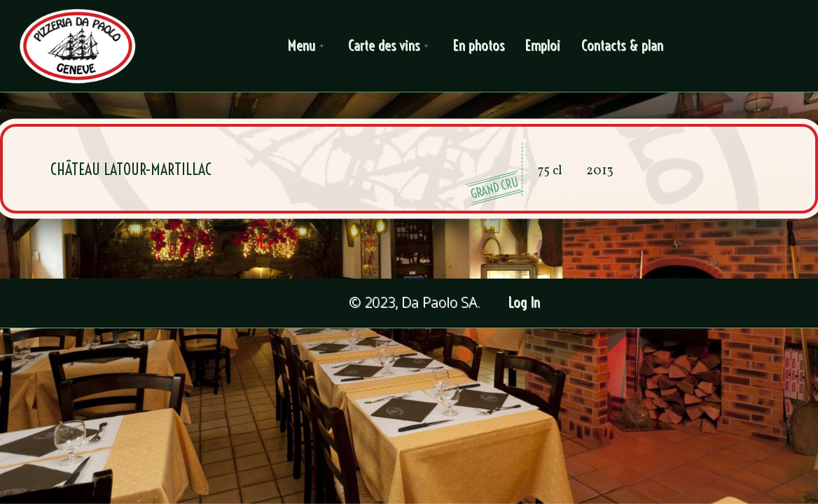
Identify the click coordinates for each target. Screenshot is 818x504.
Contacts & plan (623, 46)
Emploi (543, 46)
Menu (308, 46)
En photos (479, 46)
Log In (525, 303)
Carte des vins (390, 46)
